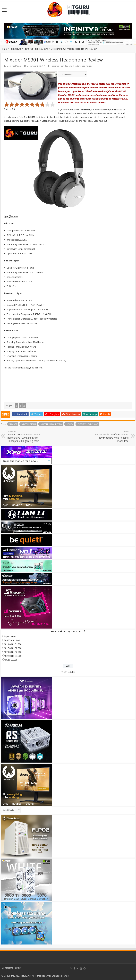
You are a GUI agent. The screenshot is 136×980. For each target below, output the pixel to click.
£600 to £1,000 (12, 640)
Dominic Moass (14, 66)
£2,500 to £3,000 (13, 656)
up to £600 (10, 636)
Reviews (90, 66)
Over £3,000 (11, 660)
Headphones (79, 66)
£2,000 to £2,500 (13, 652)
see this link (36, 368)
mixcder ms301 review (51, 424)
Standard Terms (60, 976)
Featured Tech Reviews (36, 49)
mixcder (13, 424)
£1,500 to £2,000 (13, 648)
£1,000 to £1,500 (13, 644)
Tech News (15, 49)
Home (4, 49)
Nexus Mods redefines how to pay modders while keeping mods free (111, 436)
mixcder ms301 (29, 424)
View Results (68, 672)
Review (70, 424)
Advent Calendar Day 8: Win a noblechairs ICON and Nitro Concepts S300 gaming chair (25, 436)
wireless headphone (88, 424)
